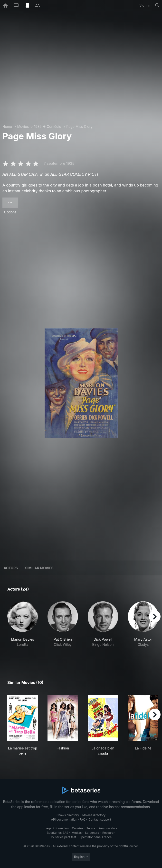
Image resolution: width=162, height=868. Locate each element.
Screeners (92, 833)
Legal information (57, 828)
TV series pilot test (63, 837)
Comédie (54, 126)
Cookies (78, 828)
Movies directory (94, 815)
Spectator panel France (95, 837)
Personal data (108, 828)
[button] (23, 629)
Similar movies (39, 568)
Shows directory (68, 815)
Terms (91, 828)
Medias (77, 833)
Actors (11, 568)
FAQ (82, 819)
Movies (23, 126)
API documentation (64, 819)
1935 (38, 126)
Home (7, 126)
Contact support (100, 819)
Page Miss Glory (79, 126)
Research (109, 833)
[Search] (157, 5)
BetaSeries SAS (57, 833)
